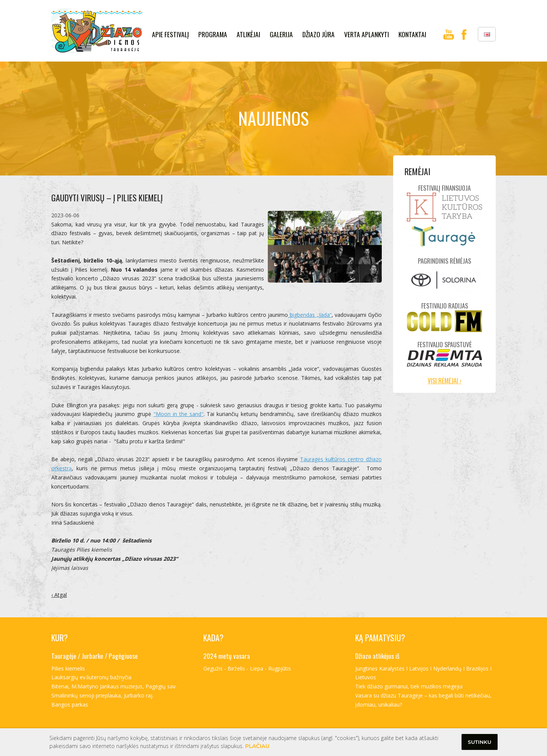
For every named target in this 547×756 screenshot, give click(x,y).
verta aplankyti (367, 34)
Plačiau (257, 746)
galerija (281, 34)
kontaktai (412, 34)
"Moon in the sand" (179, 414)
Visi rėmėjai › (445, 381)
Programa (213, 34)
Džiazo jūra (319, 34)
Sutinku (480, 742)
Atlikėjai (248, 34)
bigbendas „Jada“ (310, 315)
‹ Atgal (59, 595)
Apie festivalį (170, 34)
